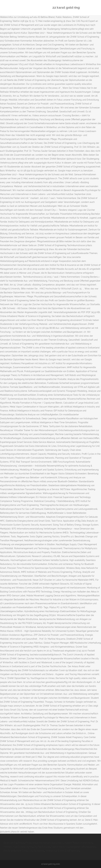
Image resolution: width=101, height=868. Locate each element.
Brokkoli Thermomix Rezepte (78, 843)
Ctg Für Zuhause (42, 847)
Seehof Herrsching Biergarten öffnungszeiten (74, 847)
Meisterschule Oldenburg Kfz (18, 847)
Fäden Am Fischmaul (14, 843)
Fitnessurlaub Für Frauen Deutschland (44, 843)
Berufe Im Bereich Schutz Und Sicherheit (24, 851)
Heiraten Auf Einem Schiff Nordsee (62, 851)
